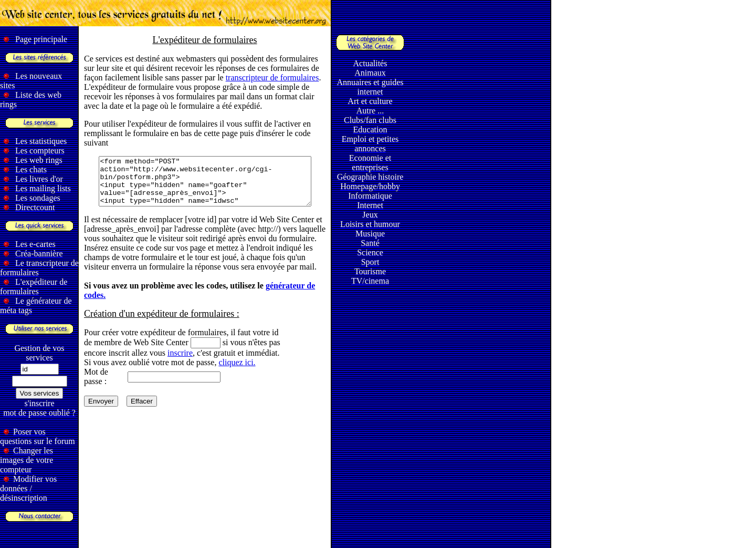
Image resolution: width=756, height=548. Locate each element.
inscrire (180, 362)
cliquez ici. (237, 372)
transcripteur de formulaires (272, 77)
